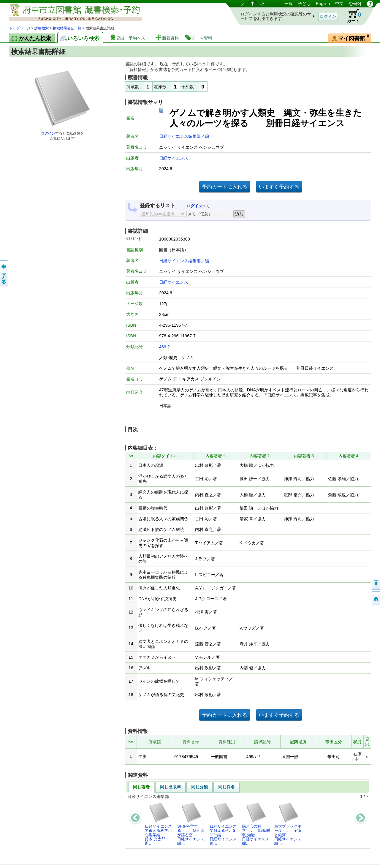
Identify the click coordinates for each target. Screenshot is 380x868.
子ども (304, 4)
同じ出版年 (170, 787)
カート (351, 16)
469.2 (164, 347)
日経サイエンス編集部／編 (184, 136)
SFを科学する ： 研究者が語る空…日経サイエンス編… (191, 824)
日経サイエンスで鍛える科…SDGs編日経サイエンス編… (223, 824)
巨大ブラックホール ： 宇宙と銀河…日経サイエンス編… (288, 824)
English (323, 4)
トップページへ (376, 599)
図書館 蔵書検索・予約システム (71, 13)
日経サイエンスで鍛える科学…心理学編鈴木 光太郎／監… (158, 824)
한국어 (355, 4)
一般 (289, 4)
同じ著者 (141, 787)
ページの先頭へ (376, 582)
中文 (339, 4)
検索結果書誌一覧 (67, 28)
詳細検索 (42, 28)
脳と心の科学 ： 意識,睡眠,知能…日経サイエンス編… (256, 824)
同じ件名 (227, 787)
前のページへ (4, 274)
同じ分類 (199, 787)
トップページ (20, 28)
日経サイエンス (174, 158)
